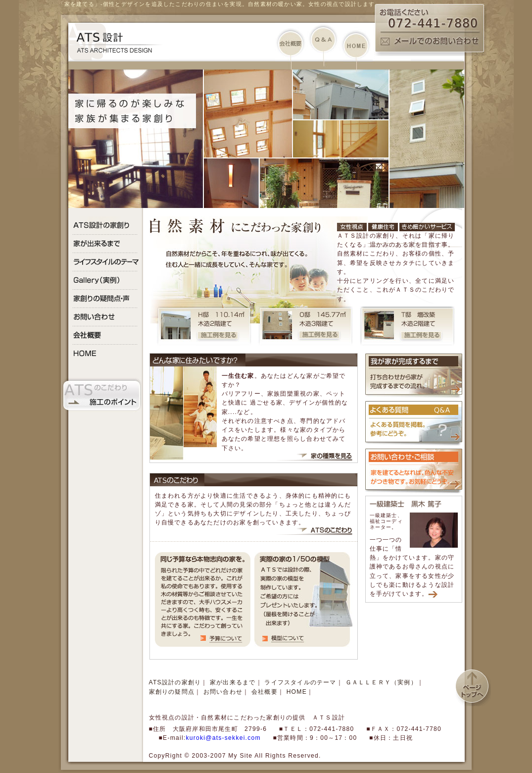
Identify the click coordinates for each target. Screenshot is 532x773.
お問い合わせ (223, 692)
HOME (297, 692)
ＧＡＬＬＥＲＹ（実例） (381, 682)
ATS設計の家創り (175, 682)
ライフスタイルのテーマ (300, 682)
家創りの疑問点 (172, 692)
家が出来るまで (233, 682)
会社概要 (265, 692)
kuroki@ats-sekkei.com (223, 738)
